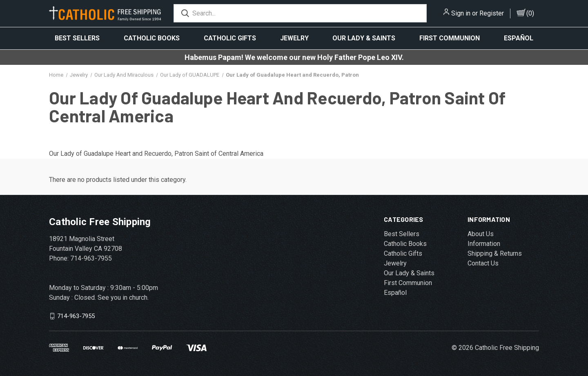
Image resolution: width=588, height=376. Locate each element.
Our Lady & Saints (364, 38)
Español (519, 38)
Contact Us (483, 263)
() (530, 13)
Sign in (461, 13)
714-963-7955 (76, 316)
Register (492, 13)
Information (484, 244)
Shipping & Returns (495, 253)
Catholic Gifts (230, 38)
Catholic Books (152, 38)
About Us (481, 234)
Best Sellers (77, 38)
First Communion (450, 38)
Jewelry (294, 38)
